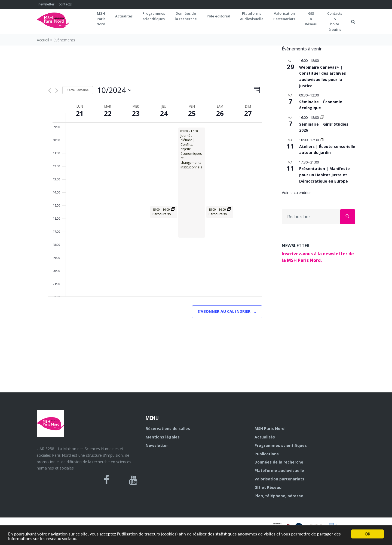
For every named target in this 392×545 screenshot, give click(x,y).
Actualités (124, 16)
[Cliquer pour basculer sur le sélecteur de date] (114, 90)
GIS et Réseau (268, 487)
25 (192, 113)
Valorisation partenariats (279, 479)
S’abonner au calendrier (224, 311)
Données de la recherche (279, 462)
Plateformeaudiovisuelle (252, 16)
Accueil (43, 40)
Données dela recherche (186, 16)
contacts (65, 4)
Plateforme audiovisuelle (279, 470)
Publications (267, 454)
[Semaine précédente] (50, 91)
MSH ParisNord (101, 19)
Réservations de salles (168, 429)
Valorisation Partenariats (284, 16)
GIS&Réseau (311, 19)
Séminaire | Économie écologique (321, 105)
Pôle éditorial (218, 16)
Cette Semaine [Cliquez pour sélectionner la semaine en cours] (78, 90)
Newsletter (157, 445)
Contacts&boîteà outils (335, 21)
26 (220, 113)
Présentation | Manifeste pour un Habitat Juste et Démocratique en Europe (324, 175)
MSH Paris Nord (269, 429)
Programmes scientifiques (154, 16)
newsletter (46, 4)
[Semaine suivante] (57, 91)
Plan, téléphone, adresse (279, 496)
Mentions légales (163, 437)
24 (164, 113)
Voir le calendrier (296, 193)
